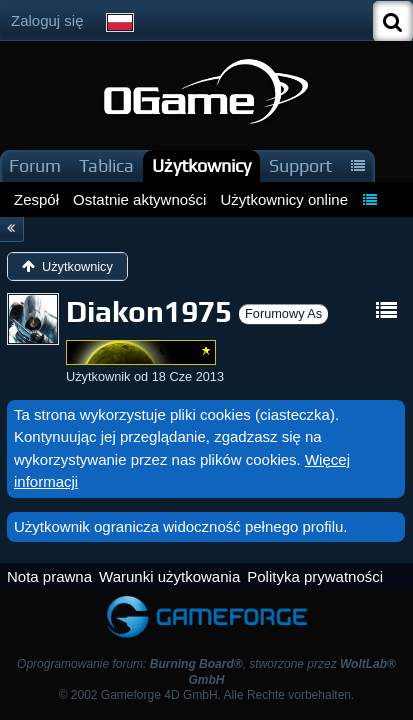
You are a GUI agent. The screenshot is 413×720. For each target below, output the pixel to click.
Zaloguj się (47, 20)
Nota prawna (49, 576)
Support (300, 165)
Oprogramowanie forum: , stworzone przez (206, 671)
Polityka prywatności (315, 576)
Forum (35, 165)
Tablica (106, 165)
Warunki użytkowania (169, 576)
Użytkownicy (201, 165)
